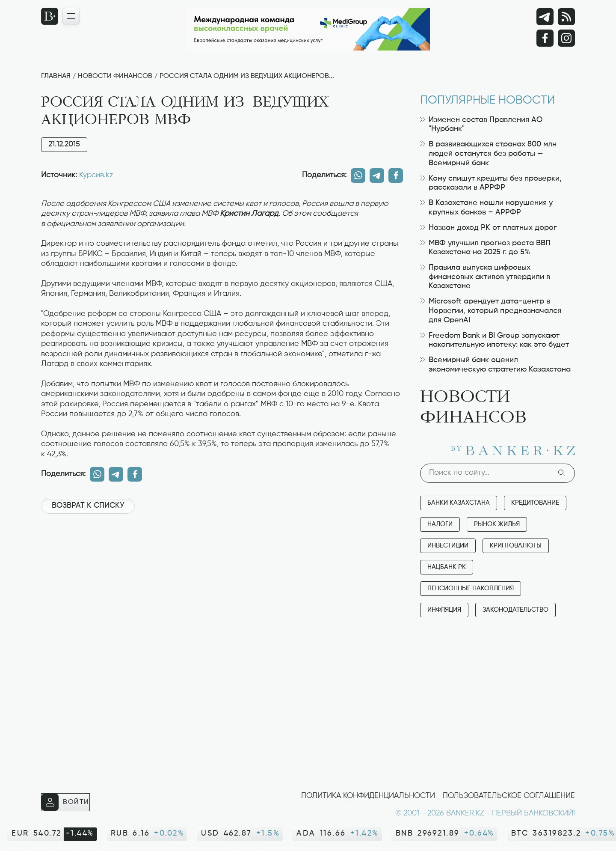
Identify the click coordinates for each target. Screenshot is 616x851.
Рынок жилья (497, 524)
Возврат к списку (88, 506)
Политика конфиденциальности (368, 796)
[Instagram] (566, 38)
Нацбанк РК (447, 567)
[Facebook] (545, 38)
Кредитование (535, 503)
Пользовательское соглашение (509, 796)
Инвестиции (448, 546)
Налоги (440, 524)
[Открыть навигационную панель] (71, 16)
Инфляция (444, 610)
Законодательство (515, 610)
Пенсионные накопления (471, 588)
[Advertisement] (222, 549)
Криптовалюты (516, 546)
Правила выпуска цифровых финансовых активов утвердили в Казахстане (485, 277)
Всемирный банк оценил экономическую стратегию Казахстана (495, 365)
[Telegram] (545, 17)
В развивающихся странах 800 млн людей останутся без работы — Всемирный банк (488, 153)
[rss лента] (566, 17)
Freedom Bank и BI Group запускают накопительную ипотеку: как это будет (495, 340)
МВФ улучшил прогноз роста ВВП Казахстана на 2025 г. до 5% (485, 248)
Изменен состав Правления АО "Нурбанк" (481, 125)
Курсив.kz (96, 175)
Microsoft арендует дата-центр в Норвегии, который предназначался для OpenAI (491, 311)
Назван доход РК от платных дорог (488, 228)
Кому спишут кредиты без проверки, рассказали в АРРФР (491, 183)
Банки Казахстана (459, 503)
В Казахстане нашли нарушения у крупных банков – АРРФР (486, 208)
